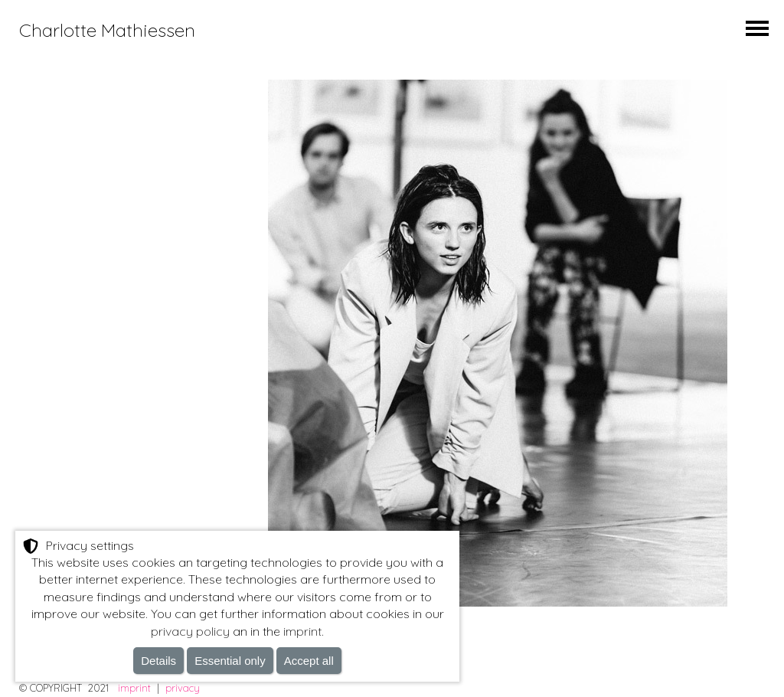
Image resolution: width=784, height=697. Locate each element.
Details (158, 661)
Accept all (309, 661)
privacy (183, 688)
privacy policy (190, 631)
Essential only (230, 661)
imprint (134, 688)
